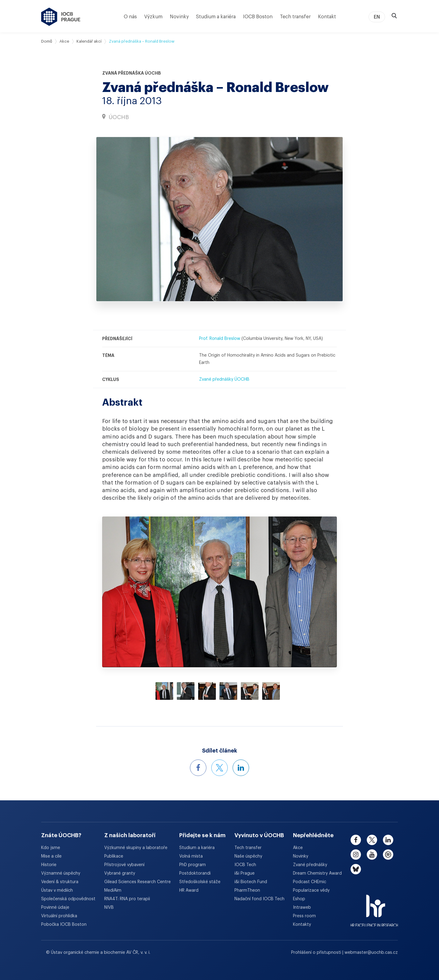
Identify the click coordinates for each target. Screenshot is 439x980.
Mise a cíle (51, 856)
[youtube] (372, 855)
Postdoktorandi (195, 873)
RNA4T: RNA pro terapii (127, 899)
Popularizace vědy (311, 890)
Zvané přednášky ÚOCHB (224, 379)
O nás (130, 17)
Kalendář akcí (89, 41)
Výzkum (153, 17)
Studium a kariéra (216, 17)
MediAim (113, 890)
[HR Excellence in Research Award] (374, 907)
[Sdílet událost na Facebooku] (198, 768)
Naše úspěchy (248, 856)
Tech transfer (295, 17)
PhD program (193, 865)
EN (377, 17)
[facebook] (356, 840)
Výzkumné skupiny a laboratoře (136, 848)
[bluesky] (356, 869)
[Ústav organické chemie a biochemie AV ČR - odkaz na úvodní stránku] (61, 17)
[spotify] (388, 855)
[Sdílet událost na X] (220, 768)
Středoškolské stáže (200, 882)
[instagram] (356, 855)
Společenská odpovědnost (68, 899)
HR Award (189, 890)
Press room (304, 916)
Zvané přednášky (310, 865)
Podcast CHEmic (310, 882)
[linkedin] (388, 840)
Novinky (179, 17)
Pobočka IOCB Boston (64, 925)
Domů (47, 41)
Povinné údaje (55, 908)
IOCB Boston (258, 17)
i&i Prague (244, 873)
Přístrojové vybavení (124, 865)
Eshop (299, 899)
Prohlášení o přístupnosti (317, 953)
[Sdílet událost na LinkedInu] (241, 768)
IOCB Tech (245, 865)
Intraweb (302, 908)
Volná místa (191, 856)
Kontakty (302, 925)
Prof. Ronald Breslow (220, 339)
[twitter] (372, 840)
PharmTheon (247, 890)
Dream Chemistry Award (317, 873)
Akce (64, 41)
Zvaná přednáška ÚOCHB (132, 73)
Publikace (114, 856)
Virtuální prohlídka (59, 916)
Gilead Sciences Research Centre (137, 882)
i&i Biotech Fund (251, 882)
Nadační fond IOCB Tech (259, 899)
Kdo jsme (51, 848)
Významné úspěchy (61, 873)
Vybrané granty (120, 873)
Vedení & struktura (60, 882)
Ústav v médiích (57, 890)
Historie (49, 865)
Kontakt (327, 17)
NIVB (109, 908)
